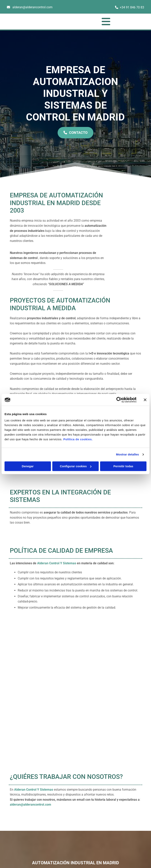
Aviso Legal (122, 787)
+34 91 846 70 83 (132, 7)
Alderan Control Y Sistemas (57, 563)
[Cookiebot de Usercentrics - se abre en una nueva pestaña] (119, 400)
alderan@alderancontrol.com (32, 7)
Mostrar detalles (128, 454)
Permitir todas (123, 466)
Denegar (28, 466)
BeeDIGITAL (135, 833)
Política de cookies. (78, 439)
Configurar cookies (76, 466)
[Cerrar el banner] (145, 400)
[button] (83, 22)
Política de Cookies (126, 800)
